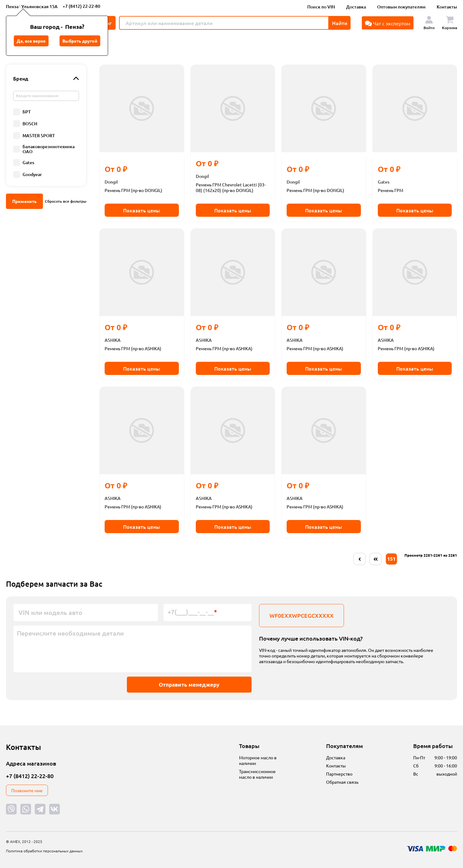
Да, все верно (31, 41)
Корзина (450, 23)
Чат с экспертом (388, 23)
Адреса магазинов (31, 763)
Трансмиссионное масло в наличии (257, 774)
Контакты (447, 7)
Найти (340, 23)
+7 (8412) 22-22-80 (81, 6)
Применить (24, 201)
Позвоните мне (27, 790)
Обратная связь (342, 782)
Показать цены (142, 210)
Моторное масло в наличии (258, 760)
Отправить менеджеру (187, 685)
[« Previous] (359, 559)
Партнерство (339, 774)
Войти (429, 23)
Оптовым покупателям (401, 7)
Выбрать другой (80, 41)
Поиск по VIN (321, 7)
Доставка (356, 7)
